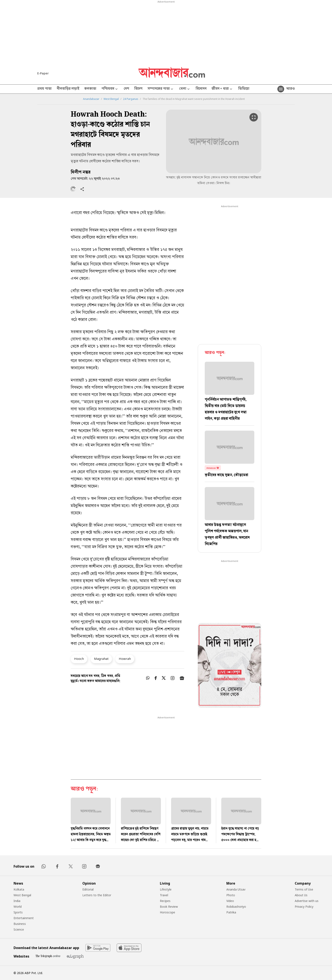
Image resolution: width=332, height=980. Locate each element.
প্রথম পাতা (44, 89)
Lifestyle (166, 889)
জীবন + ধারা (222, 89)
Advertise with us (307, 901)
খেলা (185, 89)
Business (20, 924)
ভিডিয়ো (244, 89)
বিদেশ (138, 89)
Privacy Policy (304, 907)
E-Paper (43, 73)
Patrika (231, 912)
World (18, 907)
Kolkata (19, 889)
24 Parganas (131, 99)
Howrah (125, 659)
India (17, 901)
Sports (18, 912)
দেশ (126, 89)
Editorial (88, 889)
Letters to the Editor (97, 895)
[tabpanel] (230, 666)
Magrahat (101, 659)
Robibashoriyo (236, 907)
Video (230, 901)
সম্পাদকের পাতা (161, 89)
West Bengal (111, 99)
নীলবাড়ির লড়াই (68, 89)
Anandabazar (91, 99)
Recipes (165, 901)
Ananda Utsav (236, 889)
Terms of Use (304, 889)
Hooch (79, 659)
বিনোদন (201, 89)
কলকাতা (90, 89)
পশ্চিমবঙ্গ (110, 89)
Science (19, 929)
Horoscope (167, 912)
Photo (231, 895)
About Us (301, 895)
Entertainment (24, 918)
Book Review (169, 907)
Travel (164, 895)
